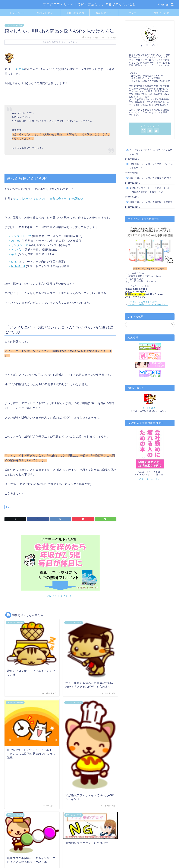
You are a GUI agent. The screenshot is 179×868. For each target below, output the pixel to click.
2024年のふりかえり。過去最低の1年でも (151, 178)
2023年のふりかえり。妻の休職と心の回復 (151, 202)
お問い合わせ (161, 13)
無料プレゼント (46, 13)
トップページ (18, 13)
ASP (9, 508)
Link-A (15, 262)
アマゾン (17, 250)
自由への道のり (75, 13)
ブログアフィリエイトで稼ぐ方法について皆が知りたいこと (90, 4)
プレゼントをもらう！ (60, 596)
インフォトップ (21, 236)
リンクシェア (20, 245)
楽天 (14, 254)
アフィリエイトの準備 (14, 25)
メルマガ (19, 69)
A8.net (15, 241)
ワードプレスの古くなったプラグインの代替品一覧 (151, 152)
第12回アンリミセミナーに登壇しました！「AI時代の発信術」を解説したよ (151, 190)
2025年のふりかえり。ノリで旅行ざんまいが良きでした (151, 166)
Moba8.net (18, 266)
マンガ (133, 13)
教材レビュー (104, 13)
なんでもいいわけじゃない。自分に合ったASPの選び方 (48, 199)
